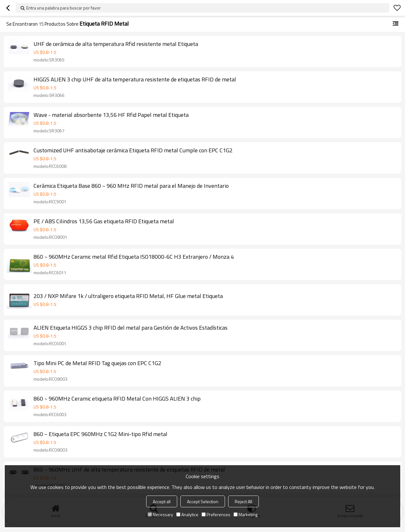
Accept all (162, 501)
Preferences (216, 514)
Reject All (243, 501)
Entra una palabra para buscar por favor (63, 8)
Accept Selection (203, 501)
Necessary (160, 514)
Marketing (246, 514)
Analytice (187, 514)
